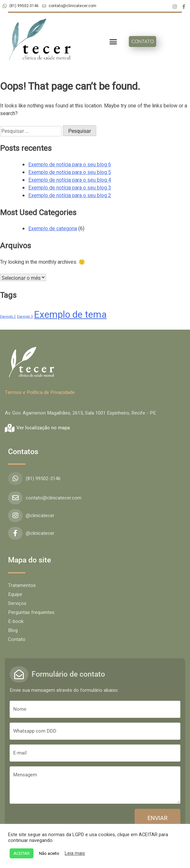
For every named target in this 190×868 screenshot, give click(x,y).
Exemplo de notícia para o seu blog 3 (70, 188)
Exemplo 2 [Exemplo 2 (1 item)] (8, 317)
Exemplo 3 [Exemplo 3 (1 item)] (25, 317)
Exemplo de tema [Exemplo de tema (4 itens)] (70, 315)
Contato (17, 639)
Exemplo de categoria (53, 229)
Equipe (15, 594)
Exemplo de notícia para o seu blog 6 (70, 165)
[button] (113, 42)
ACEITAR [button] (22, 853)
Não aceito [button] (49, 853)
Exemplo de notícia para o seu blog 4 (70, 180)
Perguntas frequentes (31, 612)
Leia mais (75, 854)
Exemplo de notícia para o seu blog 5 (70, 172)
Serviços (17, 603)
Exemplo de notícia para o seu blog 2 (70, 196)
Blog (13, 630)
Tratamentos (22, 585)
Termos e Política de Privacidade (40, 392)
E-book (16, 621)
